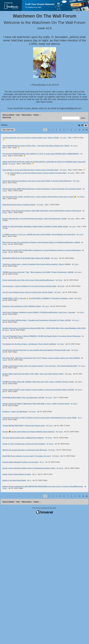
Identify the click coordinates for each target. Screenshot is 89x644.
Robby (64, 170)
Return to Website (8, 115)
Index (18, 115)
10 (79, 130)
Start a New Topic (8, 130)
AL (81, 418)
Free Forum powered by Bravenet (44, 508)
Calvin (65, 138)
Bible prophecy (27, 115)
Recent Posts (7, 117)
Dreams (36, 115)
